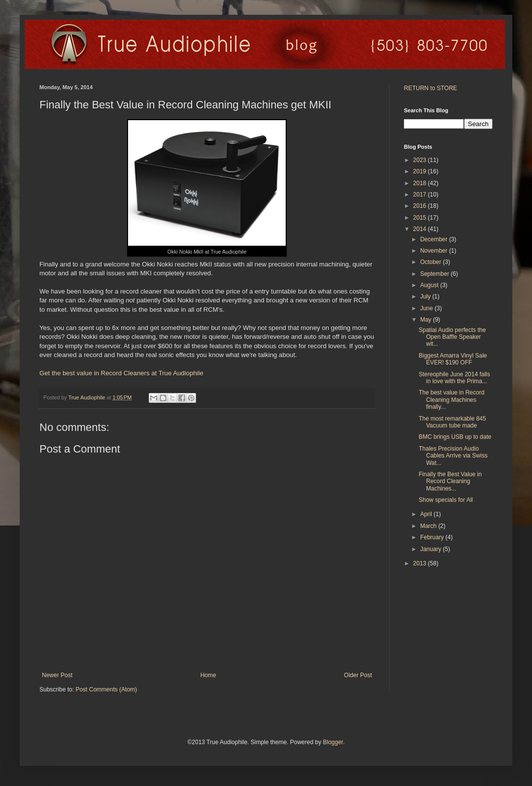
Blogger (333, 742)
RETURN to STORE (431, 88)
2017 (421, 195)
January (432, 549)
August (430, 285)
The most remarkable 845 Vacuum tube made (452, 422)
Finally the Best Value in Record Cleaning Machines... (450, 481)
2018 (421, 183)
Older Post (358, 675)
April (427, 514)
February (433, 537)
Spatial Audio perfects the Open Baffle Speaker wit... (452, 337)
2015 (421, 218)
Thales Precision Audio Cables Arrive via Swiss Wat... (453, 456)
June (427, 308)
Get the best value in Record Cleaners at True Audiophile (121, 373)
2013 (421, 563)
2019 (421, 171)
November (435, 251)
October (432, 262)
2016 (421, 206)
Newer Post (57, 675)
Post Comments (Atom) (106, 689)
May (427, 320)
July (426, 296)
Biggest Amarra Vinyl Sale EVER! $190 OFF (453, 359)
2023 (421, 160)
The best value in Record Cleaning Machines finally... (451, 400)
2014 (421, 229)
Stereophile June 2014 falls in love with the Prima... (454, 378)
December (435, 239)
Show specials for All (446, 500)
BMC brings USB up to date (455, 437)
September (435, 274)
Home (208, 675)
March (429, 526)
